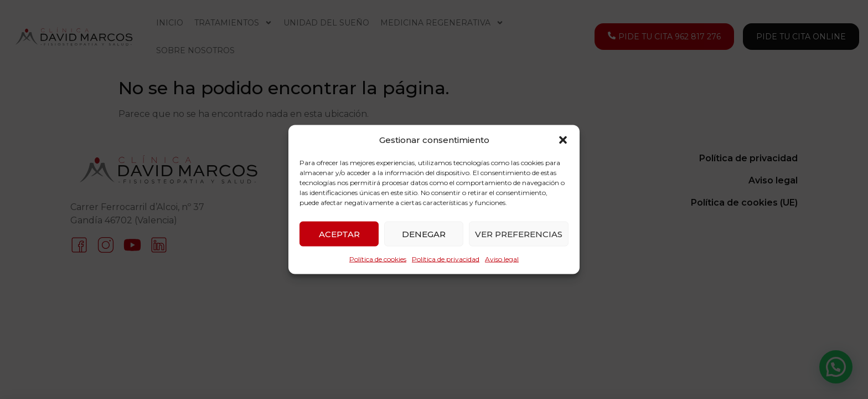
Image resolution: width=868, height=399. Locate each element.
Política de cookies (378, 259)
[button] (563, 140)
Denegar (424, 234)
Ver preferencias (519, 234)
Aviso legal (502, 259)
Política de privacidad (446, 259)
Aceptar (339, 234)
